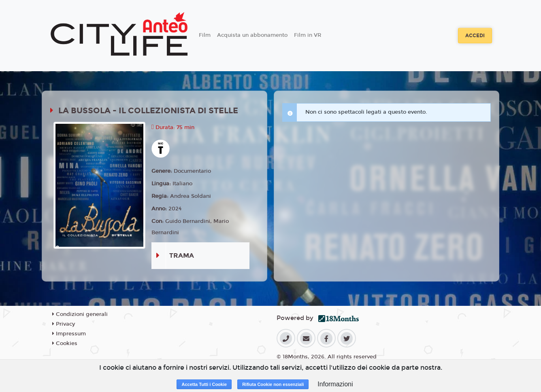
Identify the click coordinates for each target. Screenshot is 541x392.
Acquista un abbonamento (252, 35)
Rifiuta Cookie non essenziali (273, 384)
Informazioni (335, 384)
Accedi (475, 36)
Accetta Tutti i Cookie (204, 384)
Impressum (69, 334)
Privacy (64, 324)
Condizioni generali (80, 314)
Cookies (65, 343)
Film (205, 35)
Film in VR (308, 35)
